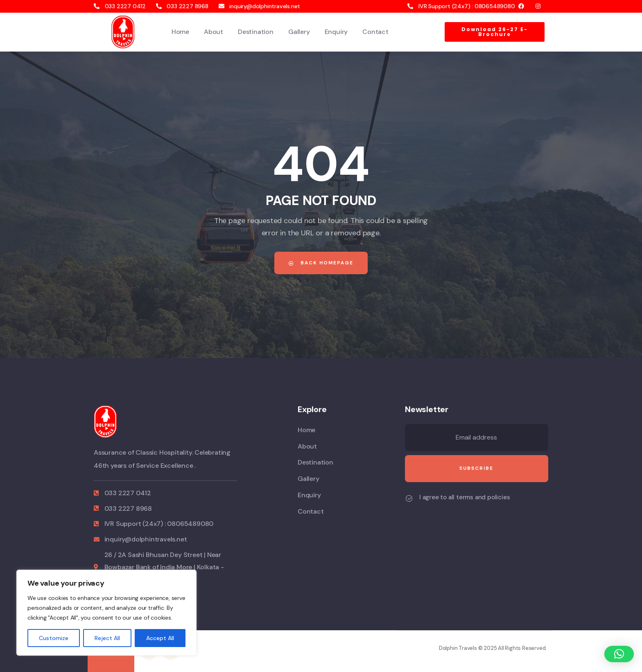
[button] (619, 654)
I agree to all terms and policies (465, 497)
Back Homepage (321, 263)
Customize (54, 638)
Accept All (160, 638)
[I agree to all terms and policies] (409, 498)
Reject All (107, 638)
